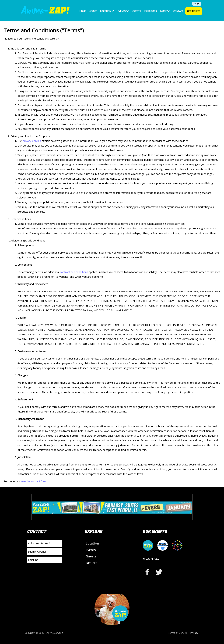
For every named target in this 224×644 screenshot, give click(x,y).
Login (197, 4)
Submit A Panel (37, 552)
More (165, 11)
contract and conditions (74, 272)
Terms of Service (178, 633)
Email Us (33, 560)
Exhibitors (151, 11)
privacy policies (32, 141)
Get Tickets (194, 11)
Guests (137, 11)
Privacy (194, 633)
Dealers (91, 563)
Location (107, 11)
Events (123, 11)
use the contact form (34, 481)
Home (83, 11)
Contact (178, 11)
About (93, 11)
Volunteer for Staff (39, 543)
